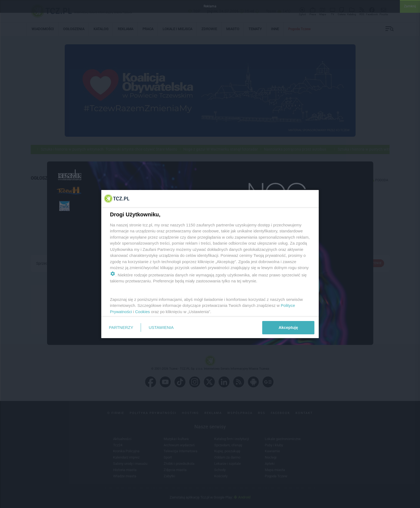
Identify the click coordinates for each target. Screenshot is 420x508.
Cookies (142, 312)
